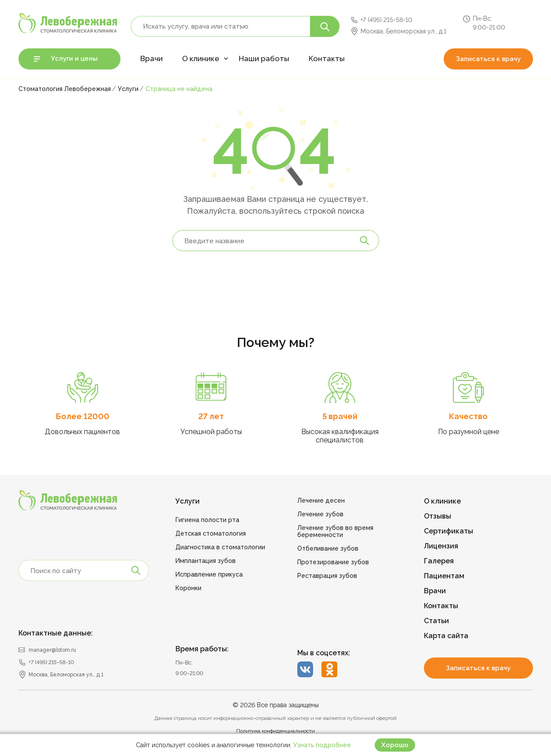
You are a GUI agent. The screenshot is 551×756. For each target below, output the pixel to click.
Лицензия (441, 546)
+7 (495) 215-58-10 (387, 20)
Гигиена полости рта (207, 520)
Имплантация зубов (206, 561)
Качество (468, 416)
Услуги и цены (74, 58)
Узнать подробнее (322, 745)
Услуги (188, 501)
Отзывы (438, 516)
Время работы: (202, 649)
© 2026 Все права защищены (276, 705)
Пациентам (444, 576)
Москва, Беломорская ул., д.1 (403, 31)
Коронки (188, 588)
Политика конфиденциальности (275, 731)
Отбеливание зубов (328, 548)
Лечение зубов (320, 514)
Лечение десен (321, 500)
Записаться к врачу (488, 59)
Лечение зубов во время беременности (335, 531)
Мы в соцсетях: (324, 653)
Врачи (151, 58)
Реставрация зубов (327, 576)
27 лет (211, 416)
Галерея (439, 561)
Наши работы (264, 58)
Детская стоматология (211, 533)
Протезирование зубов (333, 562)
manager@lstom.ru (52, 650)
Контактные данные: (56, 633)
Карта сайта (446, 636)
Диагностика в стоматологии (220, 547)
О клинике (201, 58)
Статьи (436, 621)
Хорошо (395, 745)
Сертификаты (449, 531)
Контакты (327, 58)
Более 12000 (83, 416)
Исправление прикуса (209, 574)
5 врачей (340, 416)
